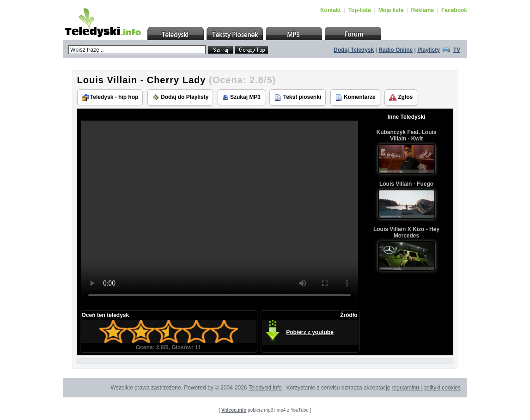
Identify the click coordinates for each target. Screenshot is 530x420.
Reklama (423, 10)
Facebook (454, 10)
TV (457, 50)
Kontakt (331, 10)
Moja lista (391, 10)
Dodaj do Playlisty (180, 97)
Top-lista (360, 10)
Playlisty (429, 50)
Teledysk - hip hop (110, 97)
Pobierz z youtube (310, 332)
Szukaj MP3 (241, 97)
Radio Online (396, 50)
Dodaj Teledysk (354, 50)
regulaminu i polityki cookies (426, 388)
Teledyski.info (265, 388)
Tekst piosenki (298, 97)
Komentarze (355, 97)
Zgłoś (401, 97)
